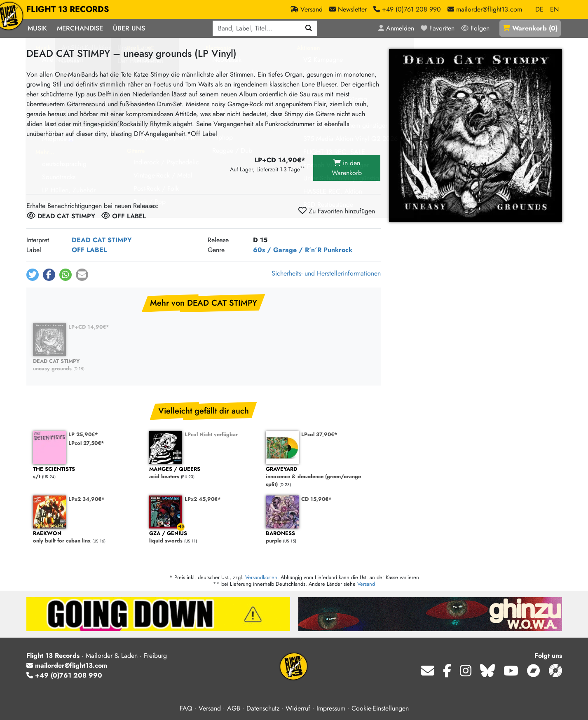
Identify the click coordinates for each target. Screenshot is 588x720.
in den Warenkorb (347, 168)
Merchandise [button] (80, 28)
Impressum (331, 708)
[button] (33, 275)
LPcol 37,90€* (319, 434)
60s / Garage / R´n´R (287, 250)
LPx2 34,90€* (87, 499)
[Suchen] (309, 28)
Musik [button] (37, 28)
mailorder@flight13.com (67, 665)
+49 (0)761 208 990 (64, 675)
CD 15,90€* (316, 499)
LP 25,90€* (83, 434)
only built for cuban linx (87, 537)
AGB (234, 708)
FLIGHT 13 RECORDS (68, 9)
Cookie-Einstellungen (380, 708)
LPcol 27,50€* (86, 443)
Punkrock (338, 250)
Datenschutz (263, 708)
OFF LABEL (89, 250)
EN (554, 9)
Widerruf (298, 708)
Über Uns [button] (129, 28)
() (530, 28)
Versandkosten (261, 577)
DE (539, 9)
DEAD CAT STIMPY (102, 240)
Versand (366, 584)
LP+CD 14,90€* (89, 327)
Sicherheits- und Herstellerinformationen (326, 273)
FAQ (186, 708)
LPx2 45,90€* (203, 499)
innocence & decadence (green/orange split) (320, 477)
